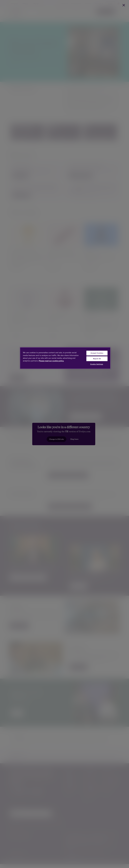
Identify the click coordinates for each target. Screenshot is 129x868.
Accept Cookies (97, 353)
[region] (65, 358)
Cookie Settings (97, 364)
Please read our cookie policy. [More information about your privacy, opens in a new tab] (51, 361)
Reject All (97, 359)
